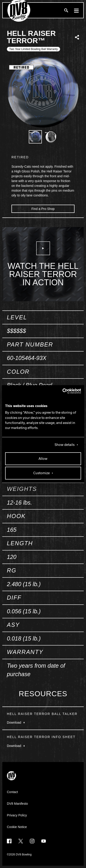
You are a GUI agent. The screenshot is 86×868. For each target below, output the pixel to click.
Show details (65, 445)
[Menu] (76, 10)
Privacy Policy (17, 815)
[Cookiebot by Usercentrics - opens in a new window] (61, 391)
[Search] (66, 10)
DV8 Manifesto (17, 804)
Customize (42, 473)
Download (16, 722)
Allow (43, 459)
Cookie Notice (17, 827)
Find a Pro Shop (43, 209)
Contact (12, 792)
